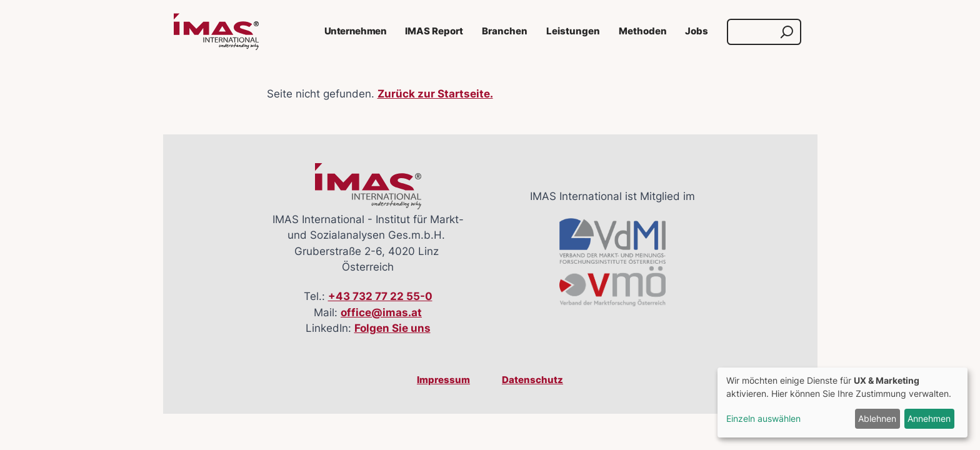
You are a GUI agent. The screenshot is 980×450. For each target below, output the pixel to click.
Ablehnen (877, 418)
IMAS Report (434, 31)
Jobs (697, 31)
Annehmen (929, 418)
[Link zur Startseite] (216, 32)
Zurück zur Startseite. (435, 94)
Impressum (443, 380)
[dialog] (842, 402)
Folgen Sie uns (392, 328)
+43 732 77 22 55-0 (380, 296)
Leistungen (573, 31)
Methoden (643, 31)
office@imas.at (381, 312)
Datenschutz (532, 380)
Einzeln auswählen (763, 418)
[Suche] (752, 32)
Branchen (505, 31)
